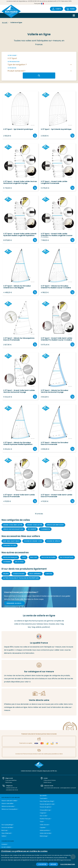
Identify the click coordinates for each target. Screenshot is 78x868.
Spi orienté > (43, 796)
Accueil (5, 23)
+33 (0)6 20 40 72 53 (12, 790)
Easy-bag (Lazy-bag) (11, 541)
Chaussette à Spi (10, 545)
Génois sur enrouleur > (8, 806)
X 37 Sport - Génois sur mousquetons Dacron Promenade (19, 339)
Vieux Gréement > (7, 833)
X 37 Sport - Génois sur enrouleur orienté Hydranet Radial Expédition (18, 444)
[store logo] (11, 11)
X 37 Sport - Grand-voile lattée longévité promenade (54, 183)
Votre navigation (14, 62)
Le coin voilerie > (6, 847)
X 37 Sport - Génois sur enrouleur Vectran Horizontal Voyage (55, 391)
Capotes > (43, 827)
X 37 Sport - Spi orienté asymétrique (56, 129)
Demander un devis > (14, 603)
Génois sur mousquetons (13, 529)
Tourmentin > (44, 798)
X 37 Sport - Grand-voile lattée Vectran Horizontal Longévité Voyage (20, 183)
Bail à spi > (5, 830)
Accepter (43, 864)
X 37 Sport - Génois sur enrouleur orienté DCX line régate (17, 287)
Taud (24, 557)
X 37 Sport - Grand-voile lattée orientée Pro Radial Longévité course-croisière (57, 235)
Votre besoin (12, 68)
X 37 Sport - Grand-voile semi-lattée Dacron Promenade (19, 496)
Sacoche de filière (48, 557)
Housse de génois (53, 541)
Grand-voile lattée (34, 525)
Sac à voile (19, 562)
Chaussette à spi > (46, 810)
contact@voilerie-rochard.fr (68, 788)
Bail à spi (34, 557)
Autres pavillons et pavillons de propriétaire (21, 578)
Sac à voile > (44, 816)
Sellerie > (4, 836)
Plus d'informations (68, 864)
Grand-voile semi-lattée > (10, 801)
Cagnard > (43, 813)
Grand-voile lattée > (8, 803)
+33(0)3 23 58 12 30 (11, 788)
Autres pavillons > (45, 830)
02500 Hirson (47, 782)
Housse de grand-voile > (47, 804)
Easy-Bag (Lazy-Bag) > (47, 801)
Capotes (49, 574)
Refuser (53, 864)
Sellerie (6, 574)
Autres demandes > (46, 833)
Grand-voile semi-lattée (13, 525)
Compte (58, 9)
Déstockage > (44, 836)
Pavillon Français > (46, 819)
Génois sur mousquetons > (10, 809)
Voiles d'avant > (45, 825)
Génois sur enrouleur (55, 525)
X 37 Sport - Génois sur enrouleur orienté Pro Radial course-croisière (56, 287)
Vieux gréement (35, 574)
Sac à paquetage (67, 557)
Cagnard (7, 562)
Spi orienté (32, 529)
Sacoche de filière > (8, 827)
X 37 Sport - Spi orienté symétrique (18, 129)
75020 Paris (9, 782)
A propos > (5, 844)
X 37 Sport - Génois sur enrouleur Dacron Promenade (55, 444)
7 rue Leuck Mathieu (11, 780)
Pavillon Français (10, 557)
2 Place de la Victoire (50, 780)
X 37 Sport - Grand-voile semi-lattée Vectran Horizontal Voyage (19, 391)
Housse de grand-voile (33, 541)
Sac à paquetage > (8, 825)
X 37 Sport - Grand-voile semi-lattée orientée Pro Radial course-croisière (57, 339)
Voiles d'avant (19, 574)
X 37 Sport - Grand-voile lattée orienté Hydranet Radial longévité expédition (20, 235)
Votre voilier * (12, 55)
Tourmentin (45, 529)
